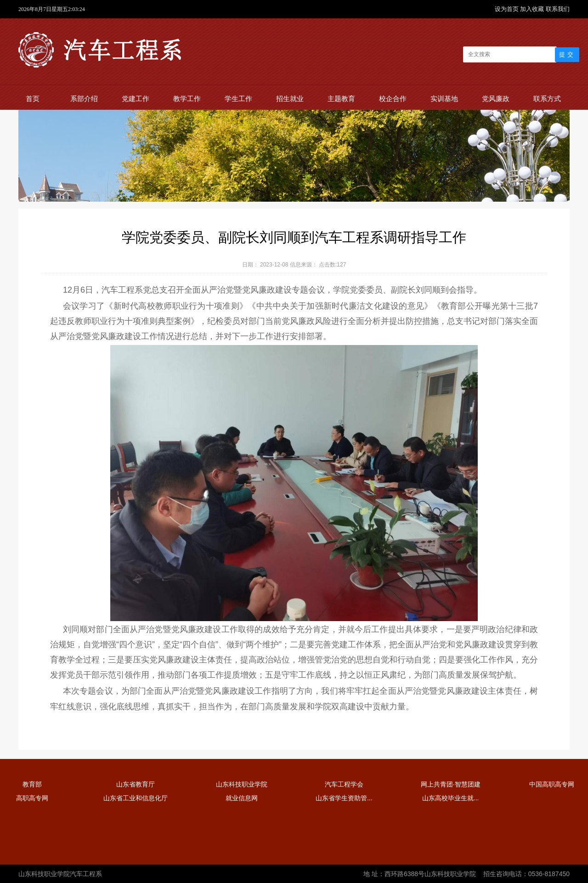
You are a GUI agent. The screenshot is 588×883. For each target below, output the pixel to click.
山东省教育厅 (136, 784)
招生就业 (290, 99)
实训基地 (444, 99)
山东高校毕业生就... (451, 798)
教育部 (32, 784)
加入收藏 (533, 9)
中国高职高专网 (552, 784)
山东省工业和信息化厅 (136, 798)
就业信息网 (242, 798)
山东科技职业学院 (242, 784)
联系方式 (547, 99)
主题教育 (341, 99)
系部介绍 (84, 99)
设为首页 (508, 9)
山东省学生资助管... (344, 798)
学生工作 (238, 99)
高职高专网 (32, 798)
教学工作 (187, 99)
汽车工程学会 (344, 784)
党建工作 (136, 99)
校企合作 (393, 99)
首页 (33, 99)
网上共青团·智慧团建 (451, 784)
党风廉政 (496, 99)
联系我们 (558, 9)
